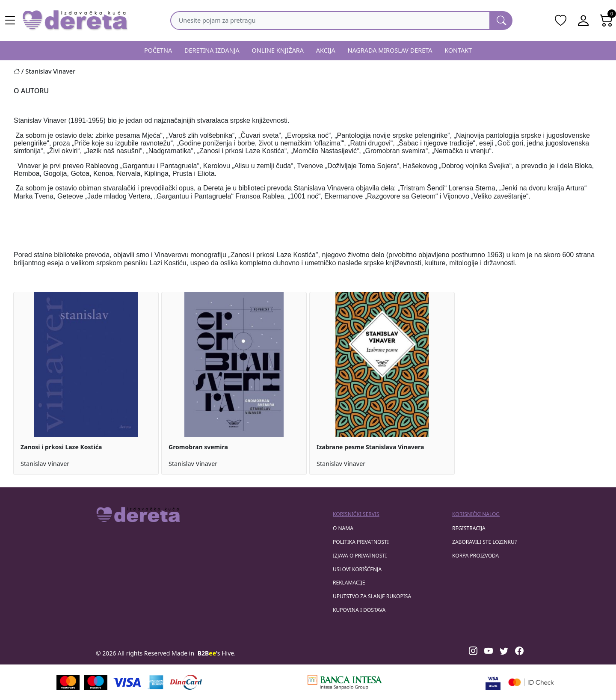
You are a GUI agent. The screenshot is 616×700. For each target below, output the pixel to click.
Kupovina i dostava (359, 610)
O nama (343, 528)
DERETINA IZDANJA (212, 50)
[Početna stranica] (19, 71)
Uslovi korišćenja (357, 569)
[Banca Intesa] (345, 682)
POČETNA (158, 50)
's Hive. (217, 653)
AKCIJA (326, 50)
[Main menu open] (10, 21)
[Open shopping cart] (607, 21)
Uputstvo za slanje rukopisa (372, 596)
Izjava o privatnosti (360, 556)
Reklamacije (349, 583)
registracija (469, 528)
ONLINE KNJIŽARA (278, 50)
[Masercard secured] (531, 682)
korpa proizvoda (475, 556)
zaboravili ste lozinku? (484, 542)
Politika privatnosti (361, 542)
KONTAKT (458, 50)
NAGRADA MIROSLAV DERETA (390, 50)
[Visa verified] (493, 682)
